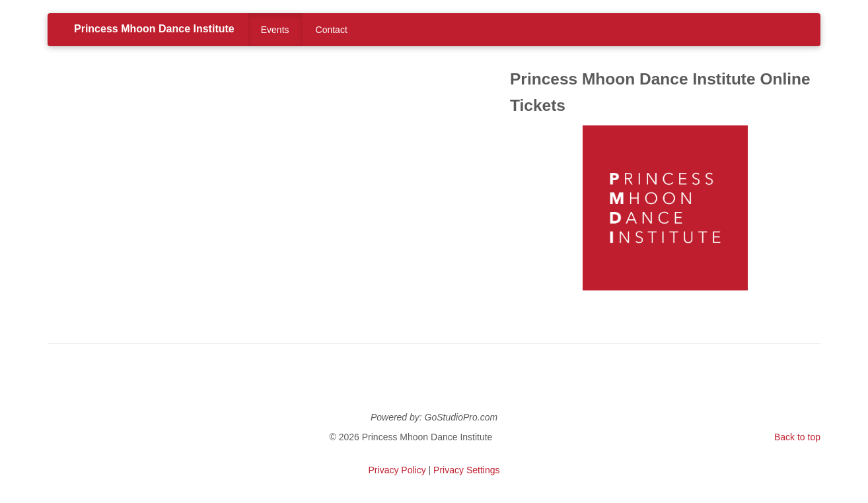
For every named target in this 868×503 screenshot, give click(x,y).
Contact (332, 30)
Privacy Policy (397, 470)
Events (275, 30)
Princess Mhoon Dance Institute (154, 29)
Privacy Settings (466, 470)
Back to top (797, 437)
